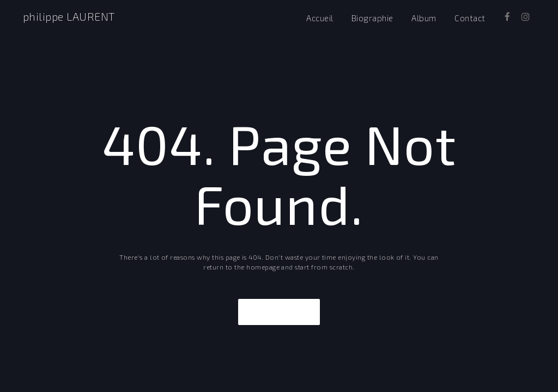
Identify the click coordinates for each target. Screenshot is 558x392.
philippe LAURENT (69, 16)
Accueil (320, 18)
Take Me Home (279, 312)
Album (424, 18)
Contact (470, 18)
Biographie (372, 18)
